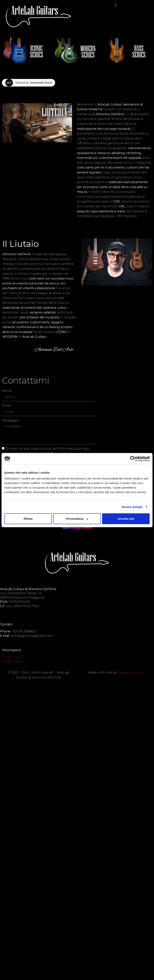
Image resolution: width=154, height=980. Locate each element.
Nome (7, 391)
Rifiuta (28, 519)
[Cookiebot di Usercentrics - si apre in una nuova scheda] (133, 459)
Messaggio (11, 420)
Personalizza (77, 519)
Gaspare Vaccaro (131, 673)
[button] (115, 5)
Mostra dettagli (132, 507)
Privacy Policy (13, 662)
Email (6, 406)
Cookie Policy (13, 657)
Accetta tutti (126, 519)
